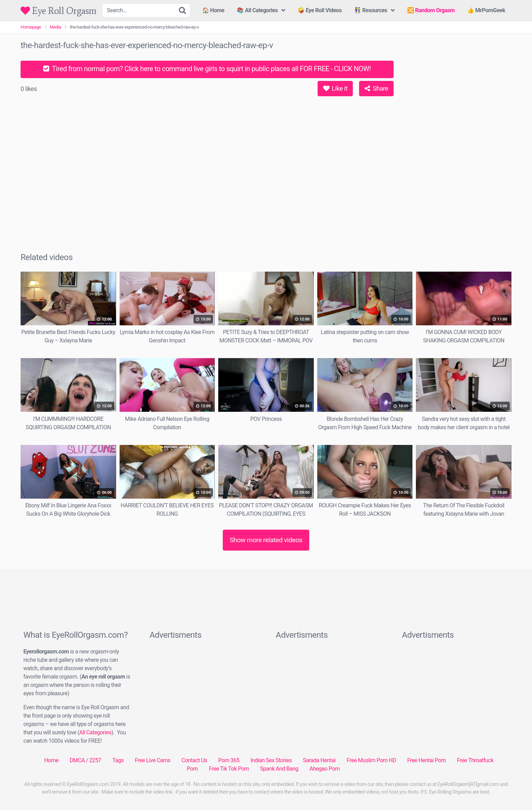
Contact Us (195, 760)
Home (51, 760)
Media (56, 27)
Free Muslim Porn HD (371, 760)
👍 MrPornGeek (486, 10)
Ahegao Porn (325, 769)
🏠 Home (213, 10)
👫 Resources (371, 10)
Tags (118, 760)
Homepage (31, 27)
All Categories (95, 732)
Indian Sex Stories (271, 760)
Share (376, 88)
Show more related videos (266, 540)
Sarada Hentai (319, 760)
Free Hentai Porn (427, 760)
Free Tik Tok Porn (229, 769)
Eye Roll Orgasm (59, 11)
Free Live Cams (153, 760)
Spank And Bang (279, 769)
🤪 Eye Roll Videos (320, 10)
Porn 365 (229, 760)
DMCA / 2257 (85, 760)
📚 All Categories (257, 10)
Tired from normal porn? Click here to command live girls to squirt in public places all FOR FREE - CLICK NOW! (207, 69)
